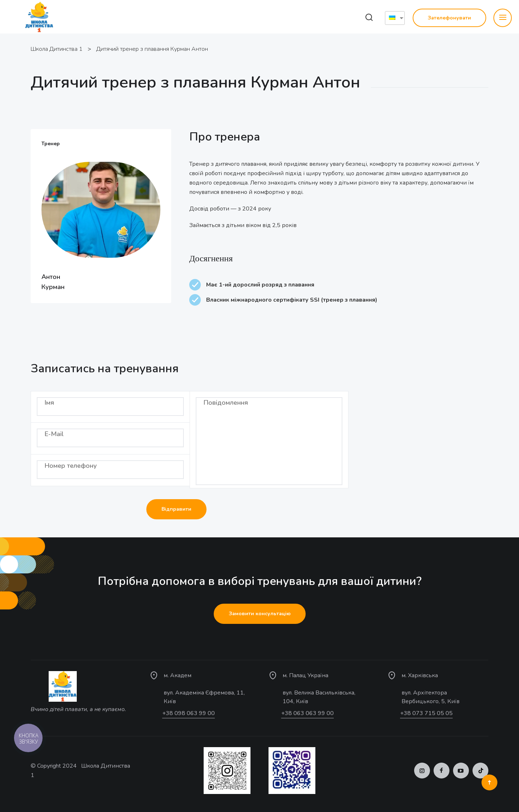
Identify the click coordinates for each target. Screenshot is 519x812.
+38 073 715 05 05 (426, 713)
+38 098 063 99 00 (188, 713)
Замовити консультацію (260, 614)
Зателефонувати (449, 18)
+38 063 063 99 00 (307, 713)
